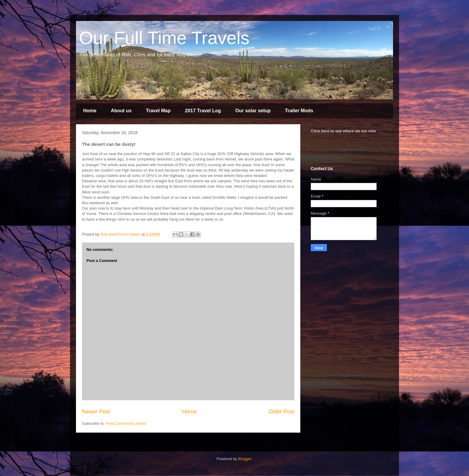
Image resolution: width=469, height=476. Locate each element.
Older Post (281, 412)
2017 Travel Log (203, 111)
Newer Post (96, 412)
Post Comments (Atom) (126, 423)
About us (121, 111)
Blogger (245, 459)
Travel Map (158, 111)
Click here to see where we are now (343, 131)
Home (90, 111)
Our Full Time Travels (164, 38)
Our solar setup (253, 111)
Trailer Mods (299, 111)
